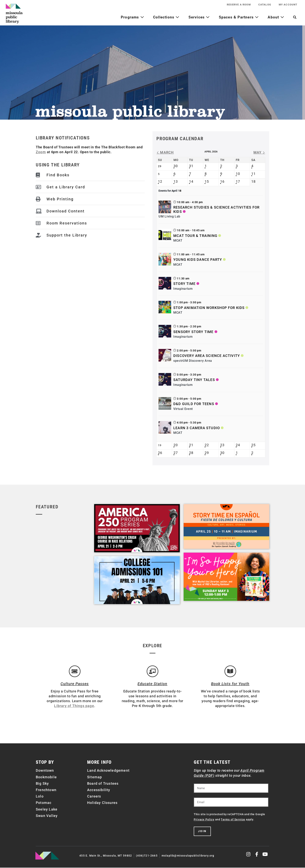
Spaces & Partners (239, 17)
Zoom (41, 152)
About (276, 17)
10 (238, 174)
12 (160, 181)
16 (222, 181)
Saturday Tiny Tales (194, 380)
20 (176, 445)
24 (238, 445)
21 (191, 445)
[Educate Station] (152, 671)
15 (207, 181)
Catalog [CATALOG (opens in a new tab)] (264, 5)
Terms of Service (233, 820)
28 (191, 453)
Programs (132, 17)
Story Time (184, 284)
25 (253, 445)
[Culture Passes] (75, 671)
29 (207, 453)
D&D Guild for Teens (194, 404)
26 (160, 453)
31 (191, 166)
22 (207, 445)
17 (238, 181)
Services (199, 17)
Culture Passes (75, 684)
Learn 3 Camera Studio (197, 428)
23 (222, 445)
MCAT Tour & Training (195, 236)
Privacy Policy (204, 820)
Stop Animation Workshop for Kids (209, 308)
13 (176, 181)
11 (253, 174)
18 (253, 181)
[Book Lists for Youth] (230, 671)
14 (191, 181)
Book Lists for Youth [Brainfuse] (230, 684)
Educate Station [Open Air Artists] (152, 684)
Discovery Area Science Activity (207, 356)
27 (176, 453)
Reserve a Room (238, 5)
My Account (288, 5)
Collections (166, 17)
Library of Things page (74, 706)
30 (176, 166)
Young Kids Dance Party (198, 260)
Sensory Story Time (193, 332)
